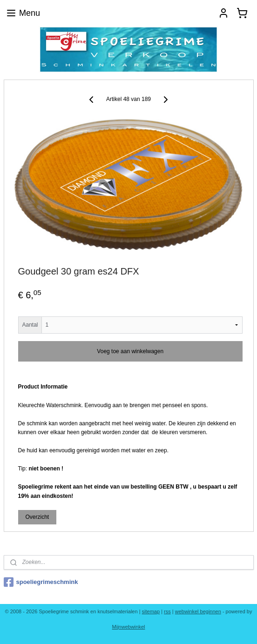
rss (167, 611)
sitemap (151, 611)
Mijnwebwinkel (129, 627)
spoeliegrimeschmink (41, 582)
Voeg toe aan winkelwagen (130, 352)
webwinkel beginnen (198, 611)
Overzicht (37, 517)
